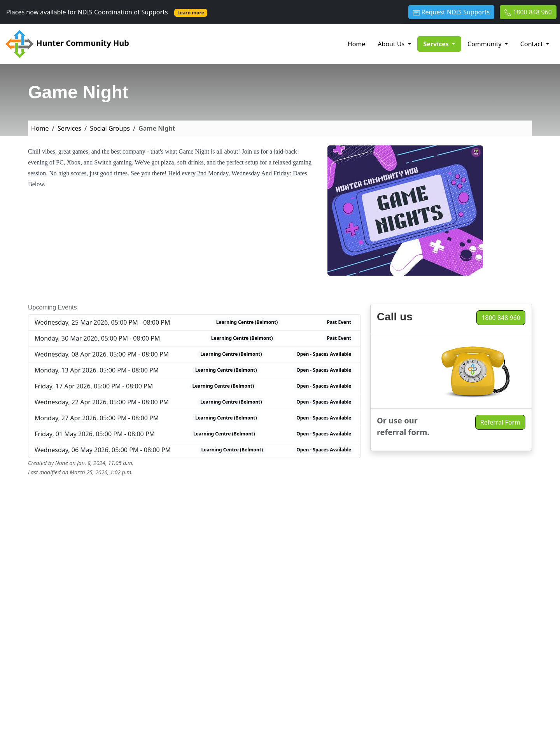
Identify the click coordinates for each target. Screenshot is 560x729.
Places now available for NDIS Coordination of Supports (107, 12)
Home (357, 44)
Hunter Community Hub (67, 44)
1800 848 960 (528, 12)
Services (69, 128)
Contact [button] (532, 44)
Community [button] (485, 44)
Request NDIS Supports (451, 12)
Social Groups (110, 128)
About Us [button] (392, 44)
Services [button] (443, 44)
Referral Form (500, 422)
